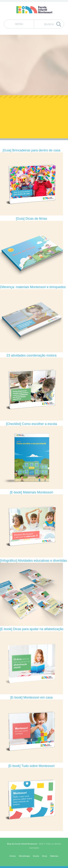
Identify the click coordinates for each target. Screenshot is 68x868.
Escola (36, 856)
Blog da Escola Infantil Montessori (22, 844)
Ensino (13, 856)
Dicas (45, 856)
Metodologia (24, 856)
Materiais (54, 856)
